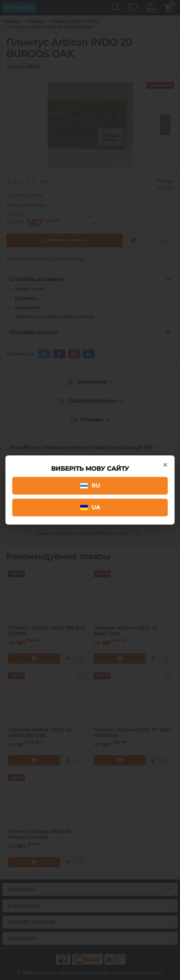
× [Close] (165, 465)
